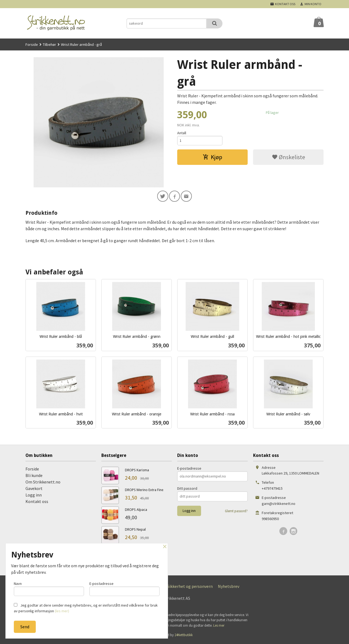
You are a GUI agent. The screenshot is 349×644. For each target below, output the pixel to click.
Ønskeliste (288, 158)
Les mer (219, 626)
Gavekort (34, 489)
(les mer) (62, 611)
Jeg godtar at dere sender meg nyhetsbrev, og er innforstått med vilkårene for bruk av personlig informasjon (86, 608)
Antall (182, 133)
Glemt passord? (236, 512)
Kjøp (212, 158)
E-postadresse (189, 469)
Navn (49, 588)
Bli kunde (34, 476)
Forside (32, 44)
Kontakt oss (37, 502)
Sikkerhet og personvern (190, 587)
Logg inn (34, 496)
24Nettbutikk (184, 636)
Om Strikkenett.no (43, 483)
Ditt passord (187, 489)
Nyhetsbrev (229, 587)
